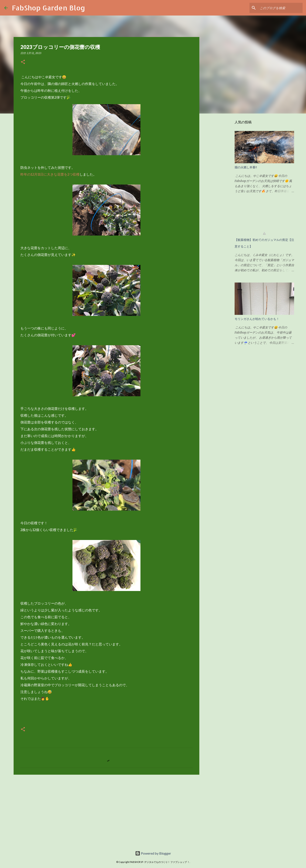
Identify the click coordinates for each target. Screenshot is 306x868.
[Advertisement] (106, 811)
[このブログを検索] (280, 8)
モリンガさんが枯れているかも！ (257, 319)
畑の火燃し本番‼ (246, 167)
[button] (23, 62)
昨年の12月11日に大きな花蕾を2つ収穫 (50, 174)
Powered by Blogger (153, 853)
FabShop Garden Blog (48, 8)
